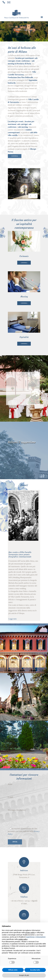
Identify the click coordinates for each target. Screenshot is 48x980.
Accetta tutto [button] (35, 970)
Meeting (24, 297)
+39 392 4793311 (17, 901)
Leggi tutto (13, 619)
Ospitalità (24, 337)
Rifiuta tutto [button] (13, 970)
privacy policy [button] (30, 932)
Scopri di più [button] (24, 975)
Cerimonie (24, 256)
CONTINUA (15, 156)
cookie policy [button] (23, 939)
